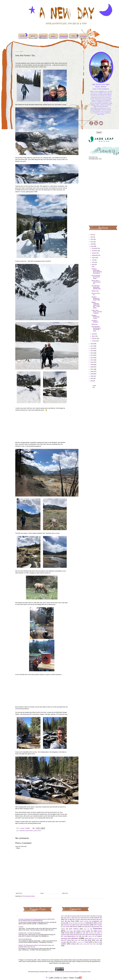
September (95, 255)
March (94, 336)
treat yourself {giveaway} (25, 939)
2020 (92, 244)
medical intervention (87, 935)
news (83, 936)
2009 (92, 365)
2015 (92, 351)
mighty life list (98, 935)
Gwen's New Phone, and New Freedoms (97, 312)
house (67, 933)
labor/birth (91, 933)
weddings (73, 944)
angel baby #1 (67, 918)
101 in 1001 (64, 916)
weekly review (83, 944)
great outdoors (30, 831)
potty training (95, 939)
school (83, 940)
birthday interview (84, 921)
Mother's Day (95, 291)
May (93, 265)
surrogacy (64, 942)
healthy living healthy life (85, 931)
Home (42, 893)
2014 (92, 353)
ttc (93, 942)
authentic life (23, 831)
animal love (77, 918)
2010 (92, 362)
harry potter (70, 931)
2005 (92, 374)
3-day (91, 916)
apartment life (87, 918)
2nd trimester (83, 916)
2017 (92, 346)
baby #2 (67, 920)
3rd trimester (99, 916)
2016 (92, 348)
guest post (87, 929)
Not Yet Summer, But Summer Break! (96, 277)
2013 (92, 355)
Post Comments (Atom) (29, 896)
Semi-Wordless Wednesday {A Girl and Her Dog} (96, 329)
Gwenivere (97, 929)
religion (76, 940)
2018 (92, 344)
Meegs (37, 972)
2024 (92, 235)
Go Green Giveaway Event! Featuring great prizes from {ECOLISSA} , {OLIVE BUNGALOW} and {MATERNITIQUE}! (37, 920)
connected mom (68, 925)
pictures (36, 831)
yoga (100, 944)
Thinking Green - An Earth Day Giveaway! (30, 933)
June (93, 262)
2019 (92, 246)
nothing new (91, 936)
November (95, 251)
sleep (89, 940)
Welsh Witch (93, 944)
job (75, 933)
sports (98, 940)
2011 (92, 360)
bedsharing (93, 920)
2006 (92, 372)
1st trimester (73, 916)
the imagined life (79, 942)
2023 (92, 237)
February (94, 338)
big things (71, 921)
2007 (92, 369)
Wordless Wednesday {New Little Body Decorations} (97, 271)
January (94, 341)
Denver (75, 926)
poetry (87, 939)
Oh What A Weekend (95, 321)
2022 (92, 239)
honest (100, 931)
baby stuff (75, 920)
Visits (93, 267)
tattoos (71, 942)
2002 (92, 381)
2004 (92, 376)
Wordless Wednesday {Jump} (95, 317)
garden (89, 927)
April (93, 334)
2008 (92, 367)
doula (83, 927)
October (94, 253)
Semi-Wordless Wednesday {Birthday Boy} (96, 287)
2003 (92, 378)
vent (98, 942)
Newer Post (19, 893)
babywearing (84, 920)
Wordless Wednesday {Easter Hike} (96, 298)
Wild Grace (94, 324)
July (93, 260)
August (94, 258)
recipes (69, 940)
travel (39, 831)
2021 (92, 242)
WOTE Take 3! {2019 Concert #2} (96, 282)
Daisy (88, 925)
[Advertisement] (95, 192)
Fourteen (21, 927)
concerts (100, 923)
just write (83, 933)
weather (64, 944)
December (95, 248)
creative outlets (79, 925)
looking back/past (74, 935)
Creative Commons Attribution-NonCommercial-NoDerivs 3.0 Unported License (70, 972)
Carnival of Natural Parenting (76, 923)
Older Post (65, 893)
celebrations (89, 923)
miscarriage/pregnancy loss (71, 936)
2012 (92, 358)
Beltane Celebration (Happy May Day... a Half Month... (96, 305)
